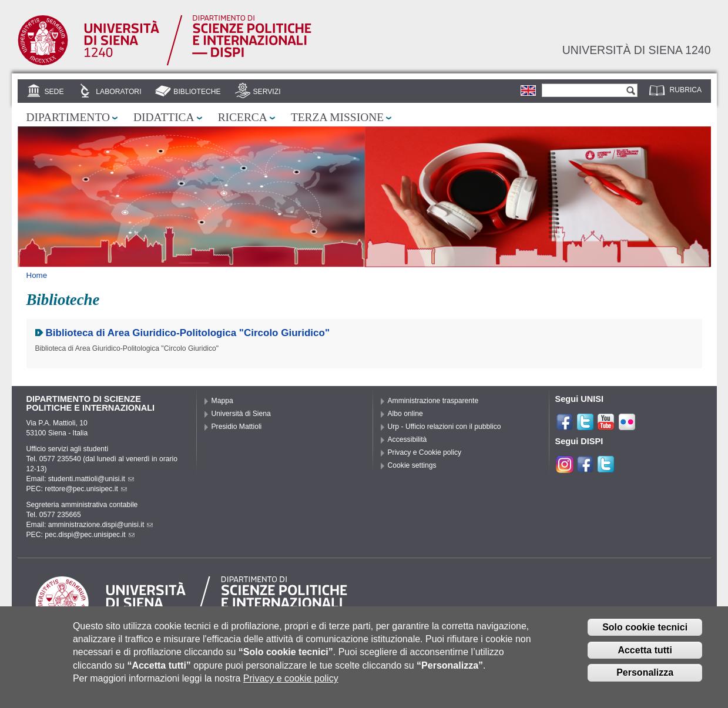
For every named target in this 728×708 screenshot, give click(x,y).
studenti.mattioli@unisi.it (91, 479)
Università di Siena (241, 414)
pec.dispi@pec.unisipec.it (89, 535)
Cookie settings (412, 465)
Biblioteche (197, 92)
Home (37, 275)
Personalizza (645, 677)
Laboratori (118, 92)
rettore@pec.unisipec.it (86, 489)
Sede (54, 92)
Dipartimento (68, 117)
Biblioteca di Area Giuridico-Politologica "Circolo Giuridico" (188, 333)
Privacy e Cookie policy (425, 452)
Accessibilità (407, 439)
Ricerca (243, 117)
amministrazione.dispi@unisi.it (101, 525)
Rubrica (686, 90)
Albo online (405, 414)
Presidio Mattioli (237, 427)
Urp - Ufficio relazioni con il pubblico (444, 427)
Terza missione (337, 117)
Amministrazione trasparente (433, 401)
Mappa (222, 401)
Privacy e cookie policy (291, 682)
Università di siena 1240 (637, 50)
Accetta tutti (645, 654)
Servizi (266, 92)
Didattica (164, 117)
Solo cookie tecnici (645, 631)
